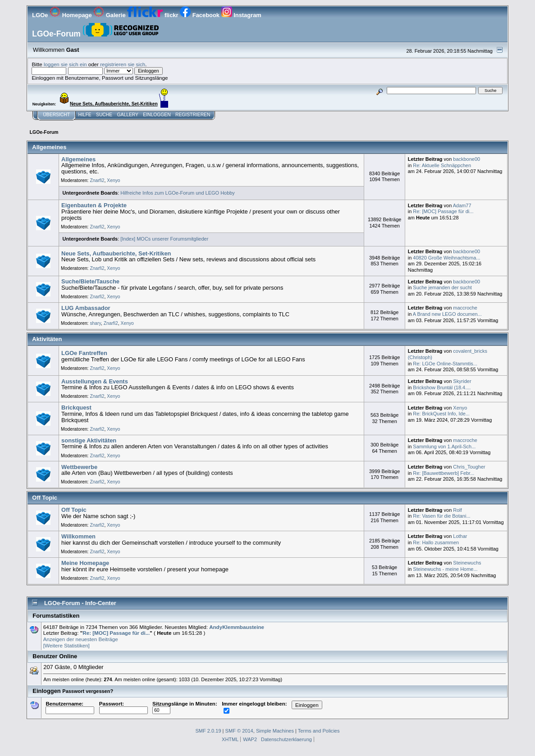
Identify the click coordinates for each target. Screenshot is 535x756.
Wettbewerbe (79, 467)
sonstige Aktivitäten (89, 440)
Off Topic (74, 510)
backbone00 (466, 159)
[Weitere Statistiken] (66, 645)
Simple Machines (275, 731)
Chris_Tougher (469, 467)
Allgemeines (78, 159)
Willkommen (78, 536)
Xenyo (113, 180)
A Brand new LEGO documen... (447, 314)
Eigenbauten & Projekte (94, 205)
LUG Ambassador (86, 308)
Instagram (241, 15)
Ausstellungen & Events (95, 381)
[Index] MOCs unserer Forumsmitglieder (164, 239)
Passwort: (123, 707)
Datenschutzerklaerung (286, 739)
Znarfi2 (97, 180)
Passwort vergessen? (88, 691)
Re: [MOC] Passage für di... (443, 211)
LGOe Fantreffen (84, 353)
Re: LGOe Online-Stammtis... (445, 364)
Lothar (460, 536)
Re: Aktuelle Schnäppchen (442, 165)
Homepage (71, 15)
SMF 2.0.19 (208, 731)
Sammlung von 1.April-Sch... (444, 446)
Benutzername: (70, 707)
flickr (153, 15)
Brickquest (76, 408)
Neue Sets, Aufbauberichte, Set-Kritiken (116, 253)
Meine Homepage (85, 563)
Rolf (457, 510)
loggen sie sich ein (65, 64)
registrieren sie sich (123, 64)
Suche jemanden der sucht (442, 287)
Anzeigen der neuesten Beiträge (81, 639)
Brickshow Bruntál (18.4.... (442, 387)
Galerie (110, 15)
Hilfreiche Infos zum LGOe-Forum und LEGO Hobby (178, 193)
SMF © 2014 (239, 731)
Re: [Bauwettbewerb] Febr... (444, 473)
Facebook (200, 15)
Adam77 (462, 205)
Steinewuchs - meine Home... (445, 569)
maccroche (465, 308)
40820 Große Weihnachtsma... (446, 258)
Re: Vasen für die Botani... (441, 516)
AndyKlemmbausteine (237, 627)
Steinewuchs (467, 563)
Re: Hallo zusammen (436, 542)
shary (95, 323)
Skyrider (462, 381)
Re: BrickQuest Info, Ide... (441, 414)
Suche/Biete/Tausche (90, 281)
